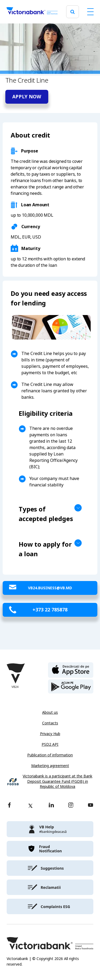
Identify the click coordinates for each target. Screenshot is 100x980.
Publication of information (50, 755)
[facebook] (9, 806)
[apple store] (71, 670)
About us (50, 712)
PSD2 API (50, 744)
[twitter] (30, 806)
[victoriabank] (50, 829)
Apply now (27, 97)
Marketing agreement (50, 766)
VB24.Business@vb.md (50, 588)
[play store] (71, 687)
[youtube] (91, 806)
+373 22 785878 (50, 610)
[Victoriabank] (32, 12)
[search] (73, 12)
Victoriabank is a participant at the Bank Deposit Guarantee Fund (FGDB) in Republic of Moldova (57, 781)
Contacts (50, 723)
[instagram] (71, 806)
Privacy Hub (50, 734)
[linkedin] (51, 806)
